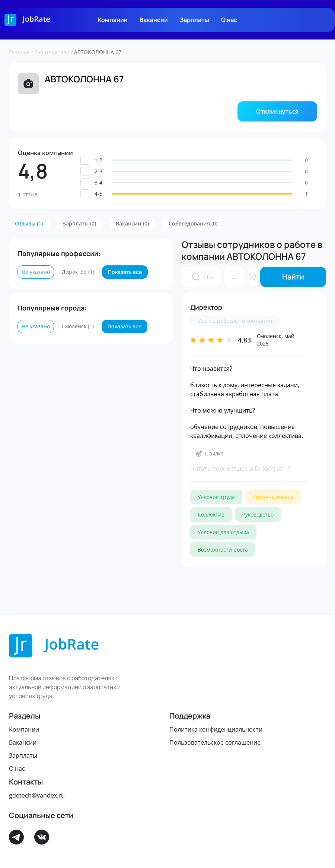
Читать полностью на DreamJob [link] (240, 468)
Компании (113, 20)
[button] (277, 111)
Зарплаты (194, 20)
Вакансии (154, 20)
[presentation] (196, 277)
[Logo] (27, 20)
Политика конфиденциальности (216, 729)
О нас (229, 20)
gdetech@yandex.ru (37, 795)
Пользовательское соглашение (215, 742)
